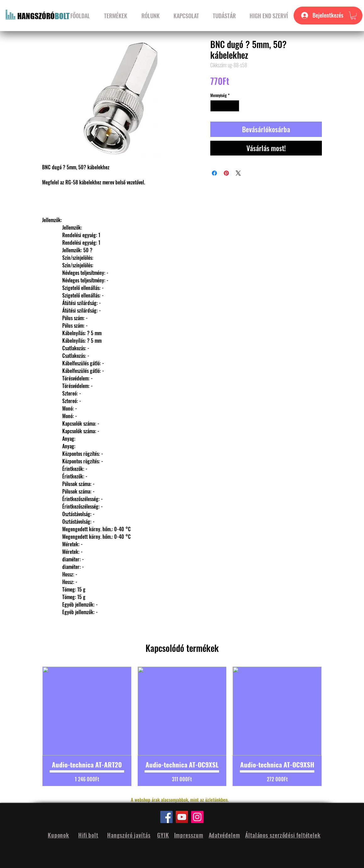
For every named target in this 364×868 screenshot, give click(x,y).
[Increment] (235, 106)
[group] (182, 726)
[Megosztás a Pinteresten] (226, 173)
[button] (353, 16)
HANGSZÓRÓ (36, 16)
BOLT (62, 16)
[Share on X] (238, 173)
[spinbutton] (225, 106)
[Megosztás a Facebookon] (214, 173)
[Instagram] (197, 817)
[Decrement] (215, 106)
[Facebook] (166, 817)
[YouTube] (182, 817)
